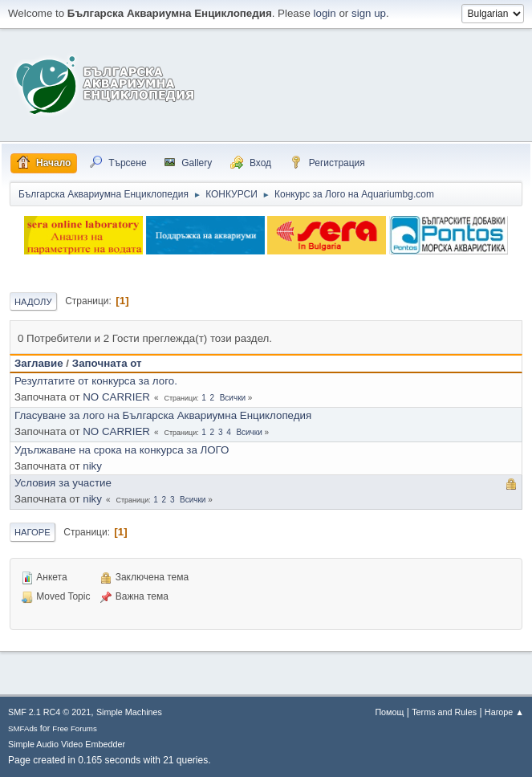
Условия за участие (63, 483)
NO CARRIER (116, 397)
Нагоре (32, 532)
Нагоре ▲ (504, 712)
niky (92, 466)
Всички (233, 398)
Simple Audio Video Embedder (67, 744)
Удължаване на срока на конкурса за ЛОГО (122, 450)
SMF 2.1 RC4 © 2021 (49, 712)
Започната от (107, 363)
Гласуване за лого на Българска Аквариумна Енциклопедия (163, 415)
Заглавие (39, 363)
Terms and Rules (444, 712)
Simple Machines (129, 712)
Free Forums (75, 728)
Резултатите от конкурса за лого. (96, 381)
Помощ (389, 712)
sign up (369, 13)
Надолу (33, 302)
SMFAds (23, 728)
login (325, 13)
